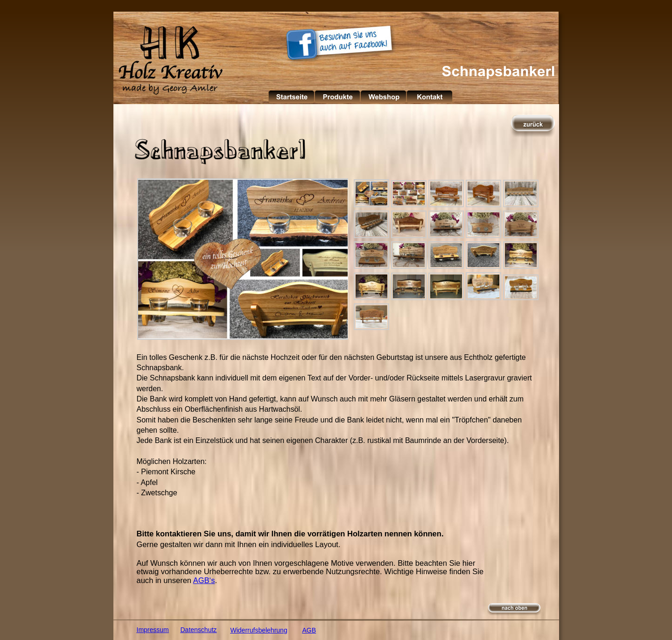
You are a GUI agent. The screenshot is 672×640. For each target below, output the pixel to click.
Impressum (153, 630)
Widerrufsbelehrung (259, 630)
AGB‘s (204, 580)
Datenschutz (199, 630)
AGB (309, 630)
